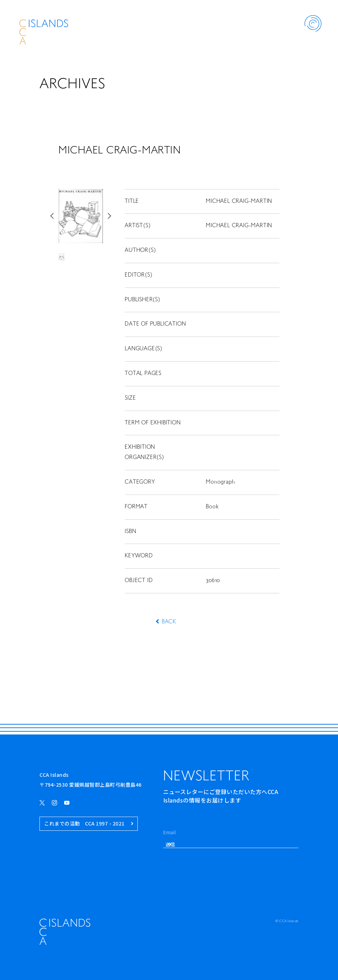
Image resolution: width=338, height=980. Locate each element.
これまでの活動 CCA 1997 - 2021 (89, 824)
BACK (169, 622)
